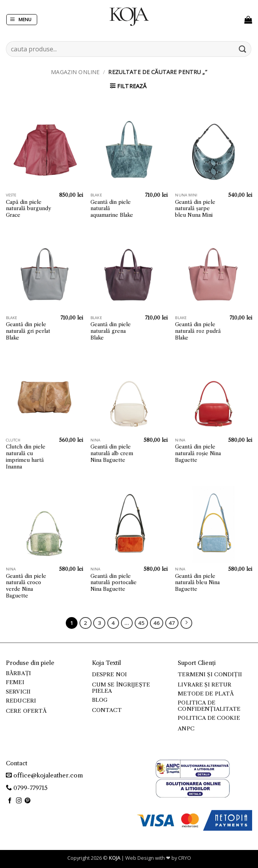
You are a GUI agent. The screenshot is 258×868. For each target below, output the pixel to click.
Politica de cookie (209, 718)
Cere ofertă (26, 711)
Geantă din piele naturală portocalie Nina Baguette (114, 583)
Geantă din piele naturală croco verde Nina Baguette (26, 586)
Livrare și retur (205, 685)
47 (172, 623)
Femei (15, 682)
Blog (100, 700)
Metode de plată (206, 694)
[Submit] (243, 49)
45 (141, 623)
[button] (22, 20)
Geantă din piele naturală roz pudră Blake (198, 331)
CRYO (185, 858)
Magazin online (75, 72)
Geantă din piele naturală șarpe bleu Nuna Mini (195, 209)
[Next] (186, 623)
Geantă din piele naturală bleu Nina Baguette (197, 583)
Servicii (18, 692)
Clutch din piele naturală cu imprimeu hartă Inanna (26, 456)
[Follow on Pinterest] (28, 801)
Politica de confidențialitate (209, 706)
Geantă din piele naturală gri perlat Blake (28, 331)
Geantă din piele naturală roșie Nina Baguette (198, 453)
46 (157, 623)
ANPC (186, 729)
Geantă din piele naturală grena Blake (111, 331)
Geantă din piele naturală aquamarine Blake (112, 209)
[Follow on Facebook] (10, 801)
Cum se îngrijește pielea (121, 688)
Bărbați (18, 673)
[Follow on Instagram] (19, 801)
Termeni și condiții (210, 675)
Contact (107, 710)
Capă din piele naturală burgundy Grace (28, 209)
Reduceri (21, 701)
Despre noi (109, 675)
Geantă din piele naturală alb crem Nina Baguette (112, 453)
